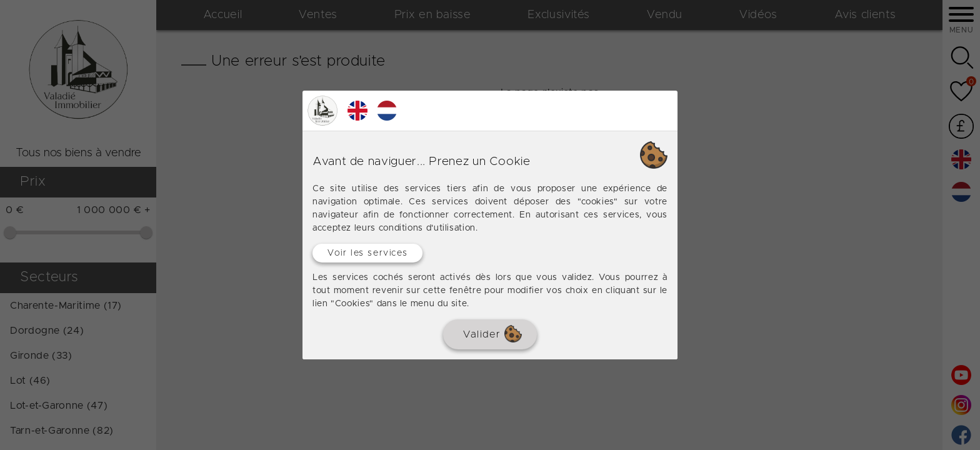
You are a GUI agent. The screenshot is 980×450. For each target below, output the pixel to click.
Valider (492, 334)
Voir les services (367, 253)
